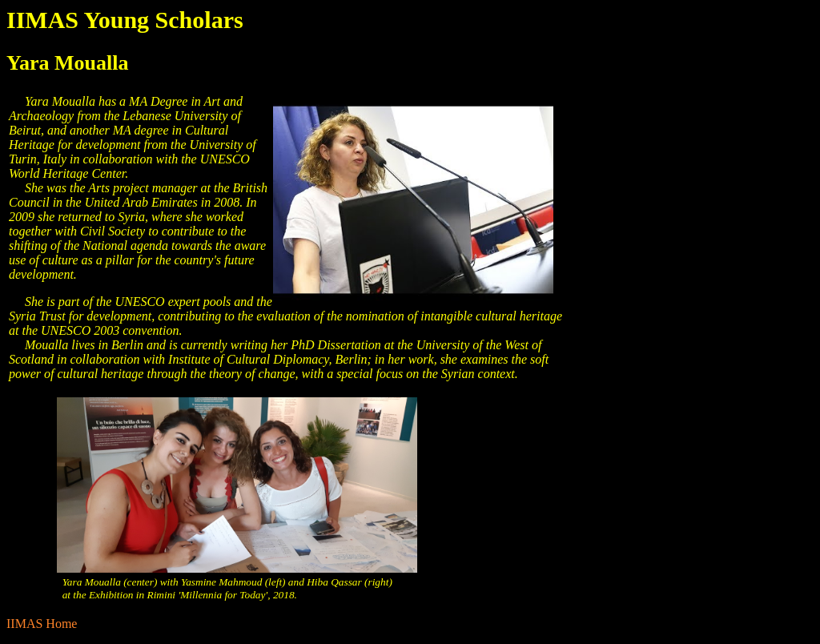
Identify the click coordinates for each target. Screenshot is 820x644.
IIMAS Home (42, 624)
